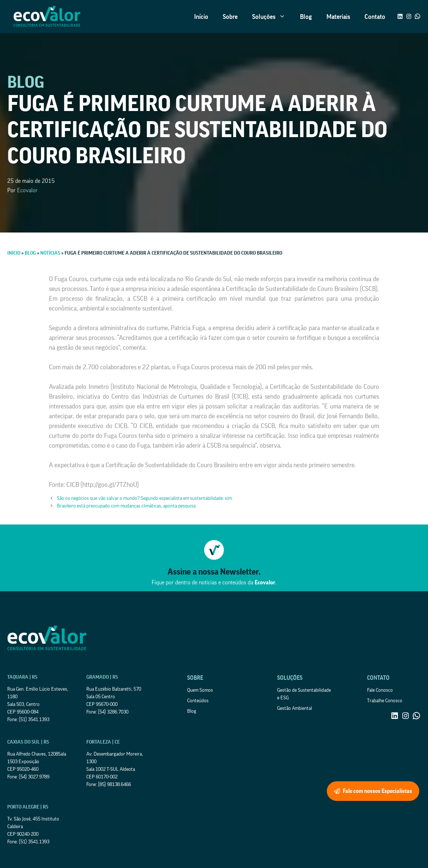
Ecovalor (27, 190)
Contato (375, 17)
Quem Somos (200, 690)
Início (201, 17)
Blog (306, 17)
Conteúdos (198, 701)
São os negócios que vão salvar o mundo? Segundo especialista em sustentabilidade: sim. (145, 498)
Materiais (338, 17)
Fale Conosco (380, 690)
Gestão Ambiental (295, 708)
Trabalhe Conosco (385, 701)
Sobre (230, 17)
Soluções (272, 17)
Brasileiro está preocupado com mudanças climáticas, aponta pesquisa (126, 506)
